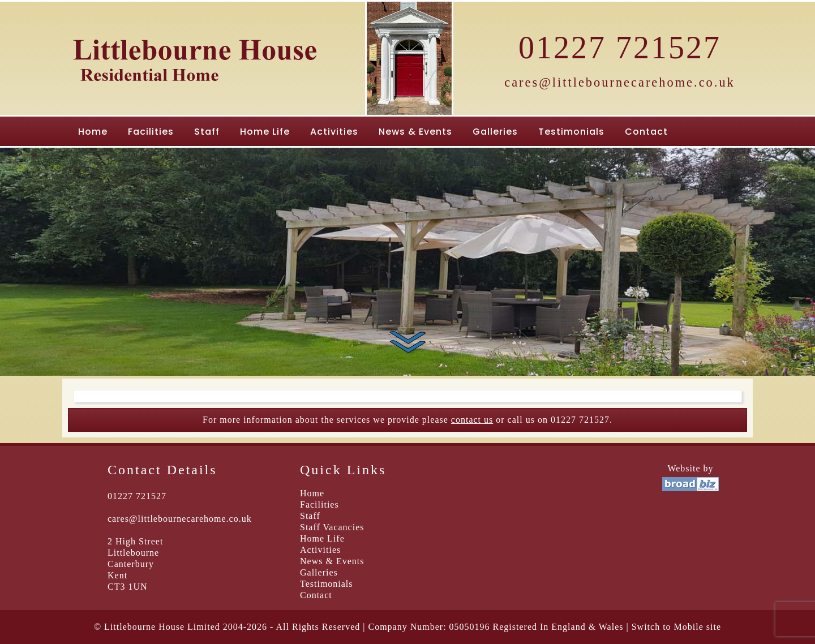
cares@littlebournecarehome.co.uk (620, 82)
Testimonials (571, 132)
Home (93, 132)
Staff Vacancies (332, 527)
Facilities (151, 132)
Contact (646, 132)
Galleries (495, 132)
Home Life (265, 132)
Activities (334, 132)
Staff (207, 132)
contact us (472, 420)
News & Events (415, 132)
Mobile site (698, 627)
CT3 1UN (128, 587)
